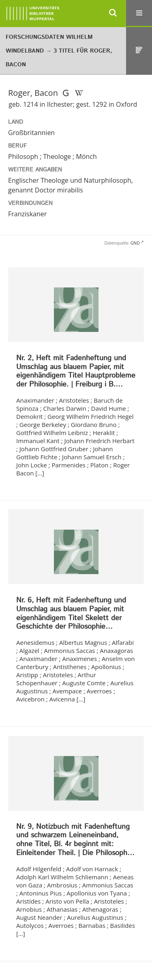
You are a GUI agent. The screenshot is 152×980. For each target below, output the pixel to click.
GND (135, 243)
